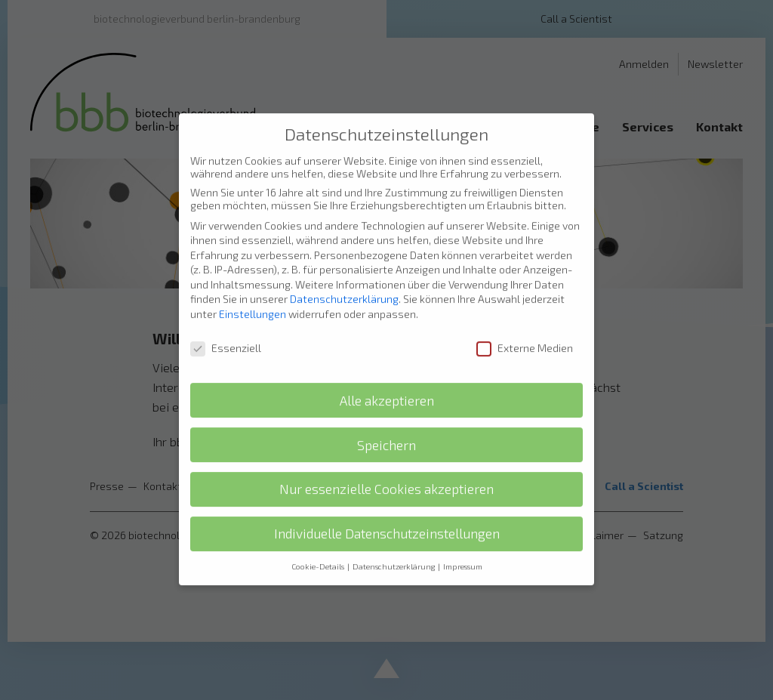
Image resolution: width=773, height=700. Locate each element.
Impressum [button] (463, 549)
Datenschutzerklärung (344, 281)
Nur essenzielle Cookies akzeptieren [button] (386, 472)
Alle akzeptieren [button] (387, 382)
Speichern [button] (386, 427)
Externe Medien (525, 330)
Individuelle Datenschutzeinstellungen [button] (387, 516)
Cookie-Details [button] (319, 549)
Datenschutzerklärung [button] (394, 549)
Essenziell (226, 330)
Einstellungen (253, 296)
